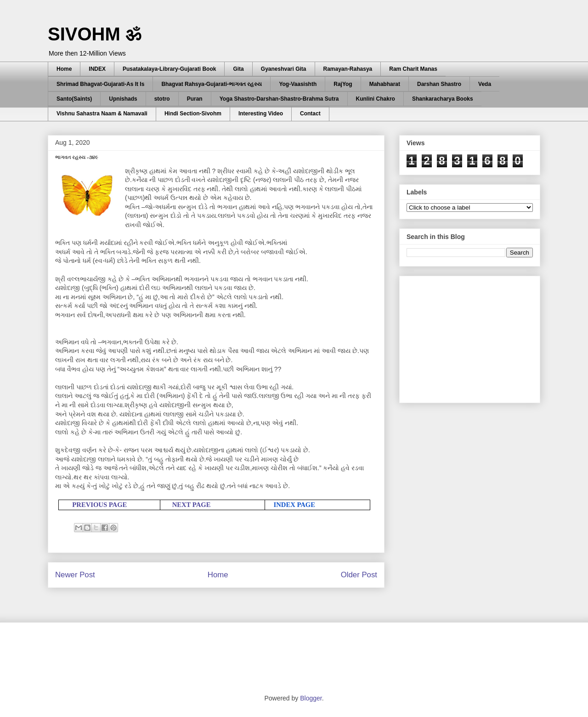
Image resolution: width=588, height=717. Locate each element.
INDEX (97, 69)
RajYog (343, 84)
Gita (238, 69)
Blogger (311, 698)
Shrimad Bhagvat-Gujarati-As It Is (100, 84)
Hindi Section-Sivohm (193, 114)
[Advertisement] (475, 337)
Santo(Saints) (74, 99)
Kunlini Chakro (376, 99)
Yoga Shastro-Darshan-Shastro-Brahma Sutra (279, 99)
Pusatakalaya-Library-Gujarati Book (169, 69)
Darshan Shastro (439, 84)
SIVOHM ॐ (95, 34)
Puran (195, 99)
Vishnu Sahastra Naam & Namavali (102, 114)
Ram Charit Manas (413, 69)
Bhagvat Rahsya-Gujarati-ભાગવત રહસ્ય (212, 84)
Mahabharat (385, 84)
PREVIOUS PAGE (99, 505)
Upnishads (123, 99)
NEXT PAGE (192, 505)
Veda (485, 84)
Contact (310, 114)
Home (64, 69)
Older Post (359, 575)
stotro (162, 99)
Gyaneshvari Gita (284, 69)
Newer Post (75, 575)
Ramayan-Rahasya (348, 69)
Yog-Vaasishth (298, 84)
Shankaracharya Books (443, 99)
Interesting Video (261, 114)
